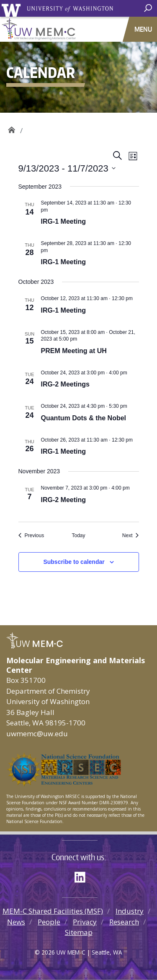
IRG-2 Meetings (65, 384)
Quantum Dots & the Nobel (84, 418)
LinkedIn (83, 876)
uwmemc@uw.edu (37, 734)
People (49, 922)
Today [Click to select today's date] (78, 535)
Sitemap (79, 932)
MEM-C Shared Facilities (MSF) (53, 911)
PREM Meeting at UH (74, 351)
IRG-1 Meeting (64, 221)
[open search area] (149, 8)
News (16, 922)
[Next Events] (131, 536)
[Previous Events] (31, 536)
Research (124, 922)
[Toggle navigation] (144, 29)
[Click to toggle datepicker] (67, 168)
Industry (130, 911)
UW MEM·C (12, 128)
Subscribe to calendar (74, 562)
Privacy (85, 922)
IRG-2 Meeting (64, 500)
